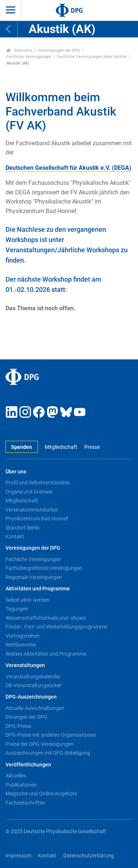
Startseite (19, 50)
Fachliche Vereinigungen (29, 57)
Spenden (22, 447)
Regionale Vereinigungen (34, 577)
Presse (92, 447)
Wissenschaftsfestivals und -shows (46, 618)
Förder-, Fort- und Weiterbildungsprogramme (56, 627)
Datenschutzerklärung (89, 856)
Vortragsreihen (23, 636)
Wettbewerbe (21, 645)
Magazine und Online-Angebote (41, 794)
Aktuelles (16, 776)
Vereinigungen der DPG (59, 50)
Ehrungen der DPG (26, 717)
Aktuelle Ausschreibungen (35, 708)
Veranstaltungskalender (33, 677)
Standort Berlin (23, 528)
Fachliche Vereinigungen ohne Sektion (92, 57)
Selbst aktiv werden (28, 600)
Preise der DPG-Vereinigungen (40, 744)
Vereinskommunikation (32, 510)
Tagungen (17, 609)
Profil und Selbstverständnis (38, 483)
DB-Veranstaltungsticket (33, 685)
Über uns (16, 472)
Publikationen (21, 785)
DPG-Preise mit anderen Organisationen (51, 735)
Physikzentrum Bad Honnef (37, 519)
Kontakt (15, 536)
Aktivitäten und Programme (38, 589)
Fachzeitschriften (25, 803)
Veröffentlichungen (28, 765)
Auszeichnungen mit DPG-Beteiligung (48, 753)
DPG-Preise (18, 726)
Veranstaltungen (25, 665)
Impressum (18, 856)
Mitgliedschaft (61, 447)
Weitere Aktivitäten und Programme (46, 654)
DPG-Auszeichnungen (31, 697)
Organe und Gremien (29, 492)
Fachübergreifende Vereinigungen (44, 568)
